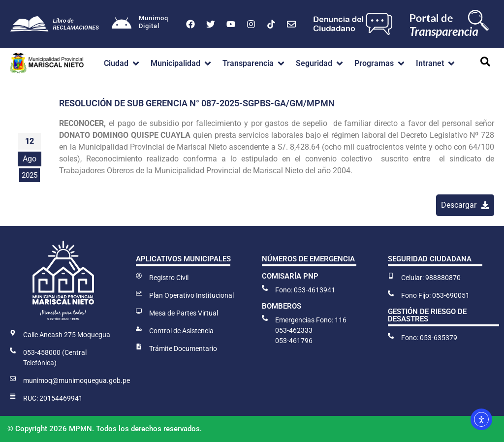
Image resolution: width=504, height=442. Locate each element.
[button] (122, 63)
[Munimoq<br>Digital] (122, 24)
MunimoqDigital (154, 22)
